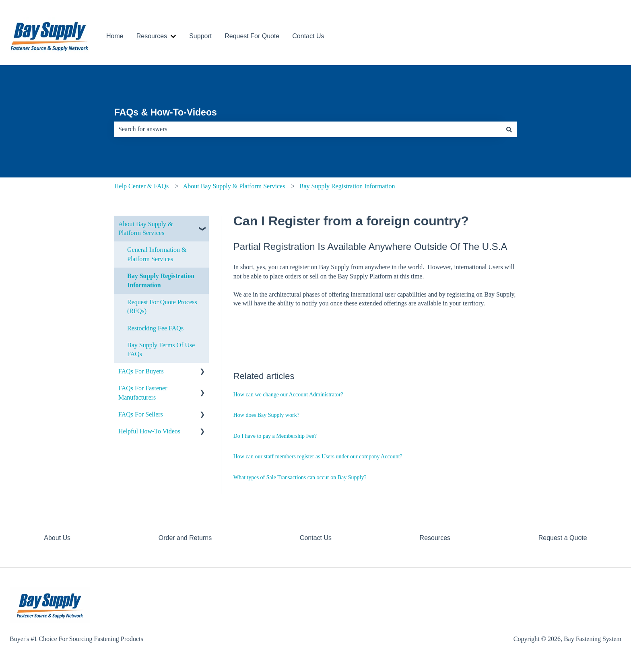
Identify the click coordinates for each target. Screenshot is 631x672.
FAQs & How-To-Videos (166, 112)
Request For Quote (252, 36)
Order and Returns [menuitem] (185, 538)
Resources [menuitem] (435, 538)
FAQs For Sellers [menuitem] (141, 414)
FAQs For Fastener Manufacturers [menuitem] (143, 393)
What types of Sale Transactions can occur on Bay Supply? (300, 477)
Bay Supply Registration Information (347, 186)
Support (200, 36)
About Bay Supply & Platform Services (234, 186)
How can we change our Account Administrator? (288, 395)
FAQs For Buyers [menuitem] (141, 371)
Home (115, 36)
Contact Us (308, 36)
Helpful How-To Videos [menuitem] (149, 431)
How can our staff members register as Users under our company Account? (318, 457)
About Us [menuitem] (57, 538)
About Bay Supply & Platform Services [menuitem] (146, 228)
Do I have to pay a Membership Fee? (275, 436)
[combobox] (308, 129)
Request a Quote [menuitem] (563, 538)
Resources (152, 36)
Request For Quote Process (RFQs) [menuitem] (162, 306)
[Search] (509, 129)
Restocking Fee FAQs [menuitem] (155, 328)
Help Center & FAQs (141, 186)
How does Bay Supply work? (266, 415)
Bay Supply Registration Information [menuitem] (161, 280)
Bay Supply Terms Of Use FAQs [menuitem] (161, 349)
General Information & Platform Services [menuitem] (157, 254)
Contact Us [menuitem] (316, 538)
